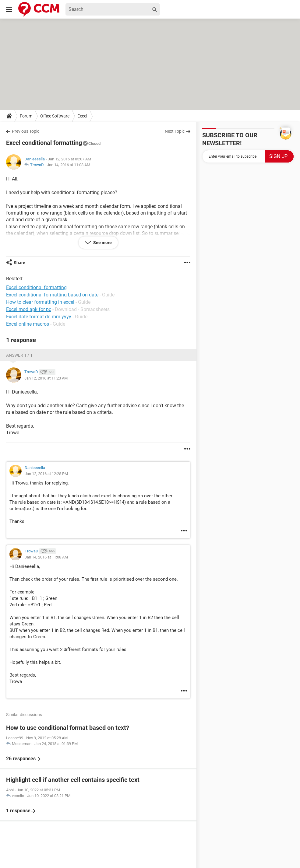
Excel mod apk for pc (29, 309)
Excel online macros (28, 324)
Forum (26, 116)
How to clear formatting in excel (40, 302)
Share (19, 263)
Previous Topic (26, 131)
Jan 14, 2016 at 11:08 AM (69, 165)
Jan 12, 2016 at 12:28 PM (46, 474)
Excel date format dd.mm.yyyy (39, 317)
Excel (82, 116)
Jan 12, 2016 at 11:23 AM (46, 378)
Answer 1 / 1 (19, 355)
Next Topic (175, 131)
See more (102, 243)
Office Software (55, 116)
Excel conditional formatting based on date (52, 295)
